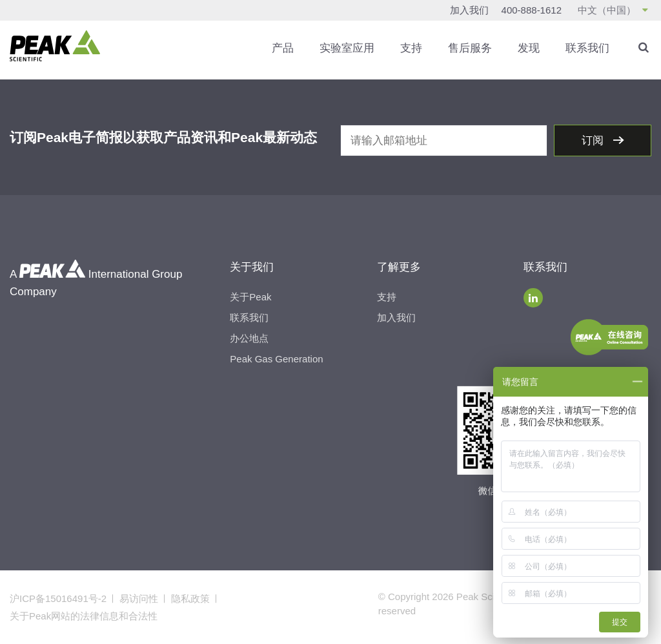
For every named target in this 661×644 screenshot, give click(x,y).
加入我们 (469, 10)
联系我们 (587, 48)
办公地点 (249, 338)
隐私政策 (190, 598)
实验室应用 (347, 48)
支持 (411, 48)
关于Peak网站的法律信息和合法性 (84, 616)
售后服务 (470, 48)
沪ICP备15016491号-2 (58, 598)
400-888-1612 (532, 10)
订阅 (594, 140)
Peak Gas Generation (276, 359)
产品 (283, 48)
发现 (529, 48)
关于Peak (250, 297)
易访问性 (139, 598)
